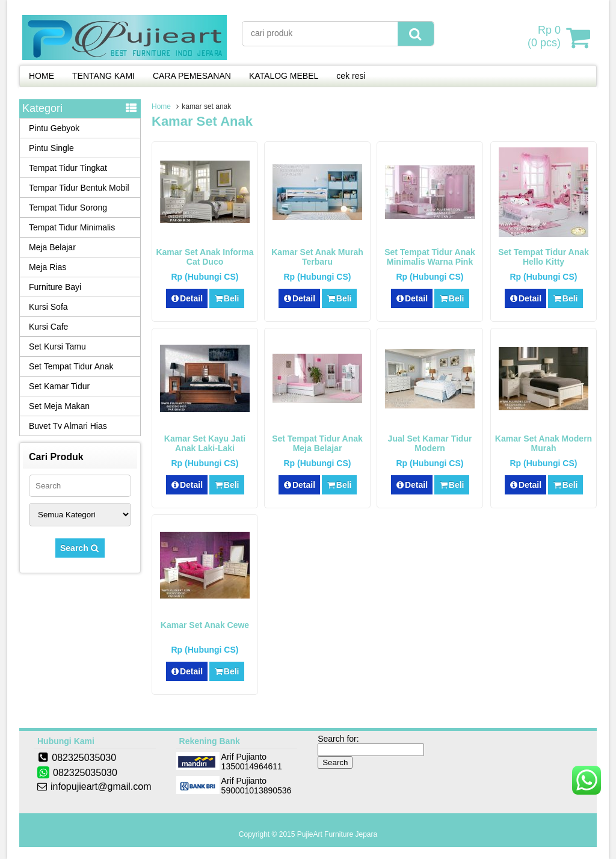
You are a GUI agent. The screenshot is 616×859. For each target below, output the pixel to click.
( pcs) (546, 37)
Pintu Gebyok (54, 128)
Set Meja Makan (59, 406)
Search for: (338, 739)
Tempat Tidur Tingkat (68, 168)
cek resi (351, 76)
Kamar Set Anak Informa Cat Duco (205, 257)
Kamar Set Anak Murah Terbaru (317, 257)
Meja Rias (48, 267)
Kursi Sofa (48, 307)
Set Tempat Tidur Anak (71, 366)
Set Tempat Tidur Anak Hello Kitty (544, 257)
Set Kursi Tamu (57, 346)
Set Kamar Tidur (59, 386)
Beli (226, 298)
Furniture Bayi (55, 287)
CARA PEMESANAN (192, 76)
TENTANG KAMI (103, 76)
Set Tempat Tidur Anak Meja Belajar (317, 443)
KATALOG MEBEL (284, 76)
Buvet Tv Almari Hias (68, 426)
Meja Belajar (52, 247)
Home (161, 106)
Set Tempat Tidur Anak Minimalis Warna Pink (430, 257)
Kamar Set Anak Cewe (205, 625)
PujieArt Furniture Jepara (337, 834)
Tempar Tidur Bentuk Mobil (79, 188)
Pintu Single (51, 148)
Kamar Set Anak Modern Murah (544, 443)
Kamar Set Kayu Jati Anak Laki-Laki (205, 443)
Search (80, 548)
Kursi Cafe (48, 327)
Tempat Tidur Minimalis (72, 227)
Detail (187, 298)
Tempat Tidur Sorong (68, 208)
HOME (42, 76)
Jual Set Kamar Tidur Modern (430, 443)
